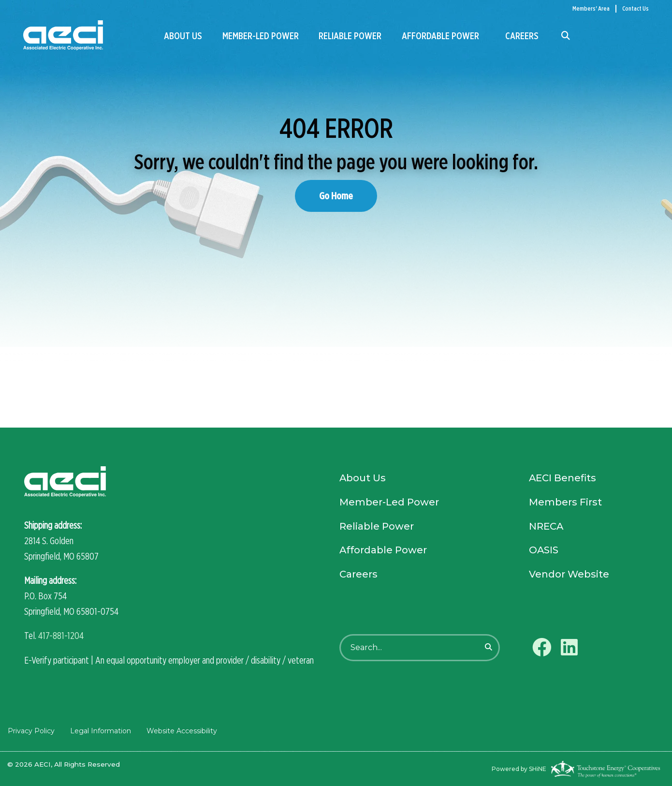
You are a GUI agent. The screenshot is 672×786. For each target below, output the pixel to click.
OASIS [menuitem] (544, 551)
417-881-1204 (61, 636)
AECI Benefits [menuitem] (563, 479)
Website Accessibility (181, 730)
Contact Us (635, 8)
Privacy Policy (31, 730)
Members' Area (591, 8)
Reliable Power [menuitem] (350, 36)
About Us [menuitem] (183, 36)
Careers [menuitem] (522, 36)
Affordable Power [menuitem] (440, 36)
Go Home (336, 196)
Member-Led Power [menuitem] (261, 36)
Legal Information (100, 730)
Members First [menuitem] (565, 503)
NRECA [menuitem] (546, 527)
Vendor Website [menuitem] (569, 576)
